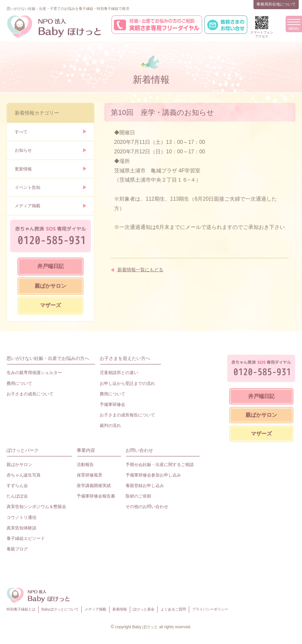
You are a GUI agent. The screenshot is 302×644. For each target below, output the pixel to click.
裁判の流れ (110, 425)
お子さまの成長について (30, 394)
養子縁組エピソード (26, 538)
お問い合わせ (139, 450)
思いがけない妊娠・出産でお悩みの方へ (48, 358)
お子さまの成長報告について (127, 415)
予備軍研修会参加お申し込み (153, 475)
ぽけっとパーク (23, 450)
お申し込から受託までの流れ (127, 383)
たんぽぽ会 (17, 496)
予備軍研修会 (112, 404)
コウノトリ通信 (21, 517)
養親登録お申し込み (145, 486)
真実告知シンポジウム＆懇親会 (36, 507)
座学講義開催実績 (94, 486)
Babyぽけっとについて (60, 609)
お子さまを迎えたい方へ (125, 358)
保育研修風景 (90, 475)
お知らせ (23, 150)
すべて (21, 132)
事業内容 (86, 450)
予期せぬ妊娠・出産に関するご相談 (160, 465)
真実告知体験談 (21, 528)
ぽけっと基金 (144, 609)
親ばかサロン (50, 286)
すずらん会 (17, 486)
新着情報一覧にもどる (140, 270)
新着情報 (120, 609)
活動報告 (85, 465)
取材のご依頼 (138, 496)
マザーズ (50, 305)
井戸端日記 (50, 266)
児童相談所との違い (119, 373)
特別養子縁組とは (21, 609)
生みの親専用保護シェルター (34, 373)
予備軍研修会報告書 (96, 496)
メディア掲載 (28, 206)
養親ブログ (17, 549)
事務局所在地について (276, 4)
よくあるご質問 (173, 609)
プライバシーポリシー (210, 609)
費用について (19, 383)
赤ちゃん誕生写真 (24, 475)
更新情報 (23, 169)
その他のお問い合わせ (147, 507)
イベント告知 (28, 187)
